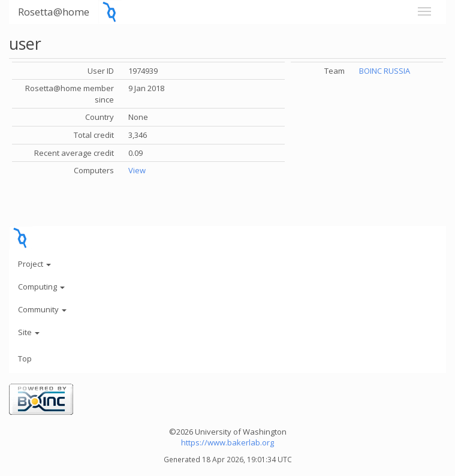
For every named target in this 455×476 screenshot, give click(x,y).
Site (29, 332)
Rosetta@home (54, 12)
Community (42, 309)
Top (25, 358)
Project (34, 264)
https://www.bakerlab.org (227, 442)
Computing (41, 287)
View (137, 170)
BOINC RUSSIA (385, 71)
